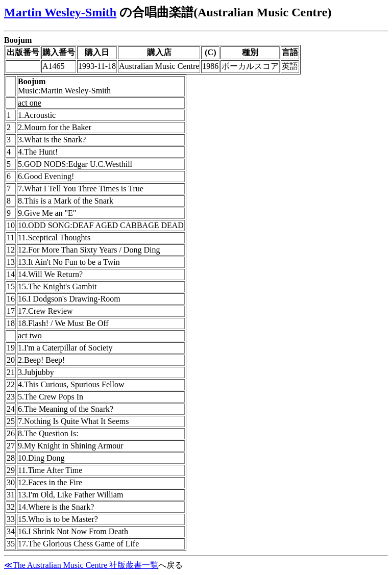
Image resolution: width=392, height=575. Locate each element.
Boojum (18, 40)
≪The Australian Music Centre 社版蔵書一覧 (81, 565)
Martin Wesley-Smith (60, 12)
